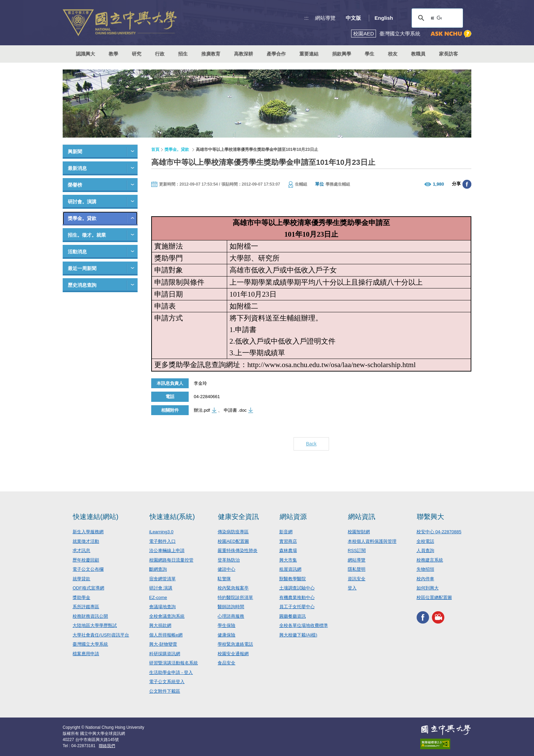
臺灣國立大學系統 (90, 644)
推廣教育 (211, 54)
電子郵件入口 (162, 541)
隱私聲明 (357, 569)
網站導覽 (325, 18)
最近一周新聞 (82, 268)
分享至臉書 (467, 184)
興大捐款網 (160, 625)
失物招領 (425, 569)
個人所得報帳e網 (166, 635)
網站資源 (293, 517)
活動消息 (77, 252)
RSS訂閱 (357, 550)
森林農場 (288, 550)
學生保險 (226, 625)
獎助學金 (81, 597)
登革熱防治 (229, 560)
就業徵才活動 (86, 541)
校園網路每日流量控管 (171, 560)
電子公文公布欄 (88, 569)
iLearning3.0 (161, 532)
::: (307, 18)
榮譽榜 (75, 185)
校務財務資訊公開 (90, 616)
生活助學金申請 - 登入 (171, 672)
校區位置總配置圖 (434, 597)
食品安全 (226, 663)
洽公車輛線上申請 (167, 550)
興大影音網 (438, 617)
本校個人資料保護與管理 (372, 541)
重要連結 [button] (309, 54)
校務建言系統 (430, 560)
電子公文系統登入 (167, 682)
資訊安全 (357, 579)
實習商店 (288, 541)
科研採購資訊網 (165, 654)
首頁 (155, 149)
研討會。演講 (82, 202)
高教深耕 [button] (244, 54)
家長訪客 (449, 54)
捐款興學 (342, 54)
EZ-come (158, 597)
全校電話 (425, 541)
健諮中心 (226, 569)
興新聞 (75, 152)
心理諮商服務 (231, 616)
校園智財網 (359, 532)
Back (311, 444)
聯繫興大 (430, 517)
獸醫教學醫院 (293, 579)
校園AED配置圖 (233, 541)
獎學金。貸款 (82, 218)
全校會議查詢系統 (167, 616)
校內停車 (425, 579)
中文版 (353, 18)
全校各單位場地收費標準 (304, 625)
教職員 (418, 54)
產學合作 (276, 54)
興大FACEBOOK (423, 617)
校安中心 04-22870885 (439, 532)
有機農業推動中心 (297, 597)
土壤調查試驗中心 (297, 588)
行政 (160, 54)
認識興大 (85, 54)
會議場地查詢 (162, 607)
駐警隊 (224, 579)
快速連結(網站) (96, 517)
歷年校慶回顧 (86, 560)
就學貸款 (81, 579)
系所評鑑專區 (86, 607)
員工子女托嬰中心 (297, 607)
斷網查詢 (158, 569)
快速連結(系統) (172, 517)
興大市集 (288, 560)
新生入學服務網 (88, 532)
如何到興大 (428, 588)
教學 (113, 54)
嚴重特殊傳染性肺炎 (238, 550)
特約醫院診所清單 (235, 597)
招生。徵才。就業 (87, 235)
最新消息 (77, 168)
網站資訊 (362, 517)
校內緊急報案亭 (233, 588)
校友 (393, 54)
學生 (370, 54)
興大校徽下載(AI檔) (298, 635)
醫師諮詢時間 (231, 607)
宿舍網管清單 (162, 579)
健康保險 (226, 635)
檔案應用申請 (86, 654)
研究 (137, 54)
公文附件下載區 (165, 691)
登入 (352, 588)
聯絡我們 (107, 746)
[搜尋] (436, 18)
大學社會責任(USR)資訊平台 (101, 635)
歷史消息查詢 (82, 285)
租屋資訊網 (290, 569)
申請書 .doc (235, 410)
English (384, 18)
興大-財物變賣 (163, 644)
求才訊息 (81, 550)
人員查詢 (425, 550)
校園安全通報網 (233, 654)
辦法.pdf (202, 410)
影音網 (286, 532)
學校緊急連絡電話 (235, 644)
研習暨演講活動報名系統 (174, 663)
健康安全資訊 (238, 517)
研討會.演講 (161, 588)
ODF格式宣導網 (88, 588)
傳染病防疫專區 (233, 532)
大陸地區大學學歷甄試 (95, 625)
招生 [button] (183, 54)
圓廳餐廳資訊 (293, 616)
